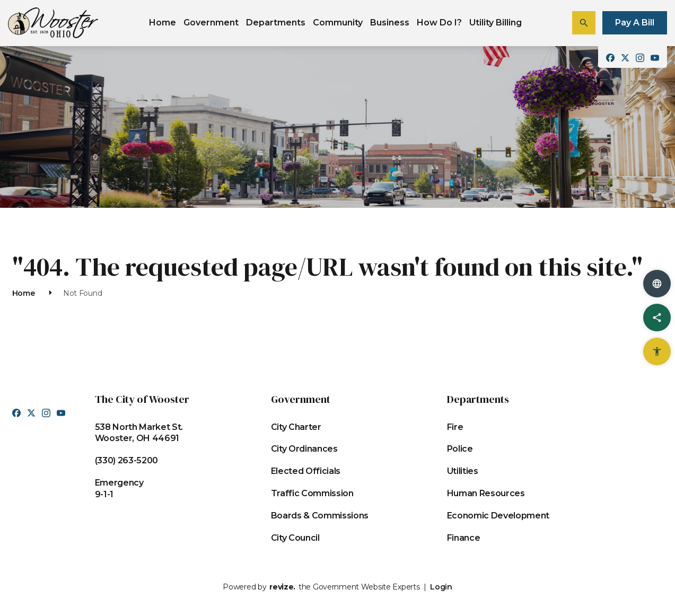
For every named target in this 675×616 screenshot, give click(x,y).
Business (390, 23)
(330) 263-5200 (127, 460)
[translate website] (657, 284)
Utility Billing (496, 23)
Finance (464, 538)
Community (338, 23)
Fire (455, 427)
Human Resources (486, 493)
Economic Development (498, 516)
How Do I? (439, 23)
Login (441, 587)
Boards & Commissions (320, 516)
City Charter (296, 427)
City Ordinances (304, 449)
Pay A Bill (635, 23)
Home (163, 23)
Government (211, 23)
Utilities (463, 471)
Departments (276, 23)
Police (460, 449)
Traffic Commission (312, 493)
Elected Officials (306, 471)
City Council (295, 538)
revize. (282, 587)
